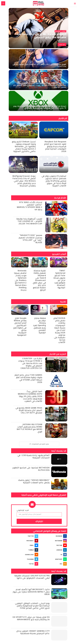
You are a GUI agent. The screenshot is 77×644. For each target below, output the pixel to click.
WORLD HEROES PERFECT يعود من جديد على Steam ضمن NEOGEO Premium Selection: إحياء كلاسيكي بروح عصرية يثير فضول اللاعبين (40, 85)
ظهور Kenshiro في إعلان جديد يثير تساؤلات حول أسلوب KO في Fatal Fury (39, 65)
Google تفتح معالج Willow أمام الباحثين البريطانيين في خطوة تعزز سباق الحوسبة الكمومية (20, 326)
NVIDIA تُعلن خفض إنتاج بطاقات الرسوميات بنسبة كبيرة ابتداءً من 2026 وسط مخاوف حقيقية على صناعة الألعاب (59, 330)
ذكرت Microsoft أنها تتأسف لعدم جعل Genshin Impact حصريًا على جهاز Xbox (31, 592)
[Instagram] (54, 541)
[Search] (3, 3)
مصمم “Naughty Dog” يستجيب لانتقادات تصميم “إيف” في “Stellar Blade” (30, 239)
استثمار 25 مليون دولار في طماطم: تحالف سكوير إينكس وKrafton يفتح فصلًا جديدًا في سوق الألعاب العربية (54, 181)
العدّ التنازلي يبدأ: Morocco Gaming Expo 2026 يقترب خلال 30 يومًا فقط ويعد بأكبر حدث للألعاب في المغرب (30, 396)
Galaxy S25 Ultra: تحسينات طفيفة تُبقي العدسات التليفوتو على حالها (32, 577)
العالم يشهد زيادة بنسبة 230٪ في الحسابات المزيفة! (34, 456)
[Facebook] (54, 536)
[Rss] (54, 564)
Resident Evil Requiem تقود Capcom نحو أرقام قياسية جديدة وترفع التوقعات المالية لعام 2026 (55, 146)
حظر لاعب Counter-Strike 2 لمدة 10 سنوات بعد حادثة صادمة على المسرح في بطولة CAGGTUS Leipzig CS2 (30, 363)
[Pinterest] (25, 541)
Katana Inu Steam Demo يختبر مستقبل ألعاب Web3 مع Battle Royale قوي (29, 428)
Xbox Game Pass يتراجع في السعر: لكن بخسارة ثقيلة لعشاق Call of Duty (29, 410)
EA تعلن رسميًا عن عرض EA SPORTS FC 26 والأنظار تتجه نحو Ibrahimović (31, 618)
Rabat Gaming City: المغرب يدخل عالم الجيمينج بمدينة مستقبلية (33, 632)
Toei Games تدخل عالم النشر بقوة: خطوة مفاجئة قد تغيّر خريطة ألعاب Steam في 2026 (28, 379)
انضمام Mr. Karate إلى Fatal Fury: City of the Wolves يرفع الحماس (41, 36)
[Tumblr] (25, 550)
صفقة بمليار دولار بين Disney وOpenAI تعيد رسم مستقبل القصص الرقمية (39, 325)
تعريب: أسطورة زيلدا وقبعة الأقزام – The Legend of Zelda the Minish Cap (29, 221)
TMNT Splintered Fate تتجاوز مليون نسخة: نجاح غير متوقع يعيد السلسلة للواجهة (59, 279)
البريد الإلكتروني (23, 510)
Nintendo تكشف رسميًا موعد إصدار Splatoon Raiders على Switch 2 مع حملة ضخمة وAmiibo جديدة (20, 280)
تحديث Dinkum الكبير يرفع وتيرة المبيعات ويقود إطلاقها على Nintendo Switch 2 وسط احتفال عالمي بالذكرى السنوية (24, 146)
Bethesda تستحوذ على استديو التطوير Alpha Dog (31, 469)
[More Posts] (39, 444)
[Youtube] (54, 545)
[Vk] (54, 555)
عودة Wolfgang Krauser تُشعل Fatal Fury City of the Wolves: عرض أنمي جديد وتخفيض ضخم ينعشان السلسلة (24, 181)
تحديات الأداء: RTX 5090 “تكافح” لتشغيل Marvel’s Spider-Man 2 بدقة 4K (30, 206)
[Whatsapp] (54, 559)
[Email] (25, 545)
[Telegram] (25, 559)
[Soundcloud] (25, 555)
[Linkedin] (54, 550)
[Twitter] (25, 536)
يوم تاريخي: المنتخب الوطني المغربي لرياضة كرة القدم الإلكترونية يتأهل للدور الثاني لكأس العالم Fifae (32, 606)
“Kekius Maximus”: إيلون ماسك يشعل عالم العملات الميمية (34, 481)
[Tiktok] (25, 564)
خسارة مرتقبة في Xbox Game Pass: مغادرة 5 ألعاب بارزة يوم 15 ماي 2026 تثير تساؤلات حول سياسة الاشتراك (40, 107)
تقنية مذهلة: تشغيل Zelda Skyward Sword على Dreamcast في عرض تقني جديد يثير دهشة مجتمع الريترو (39, 280)
